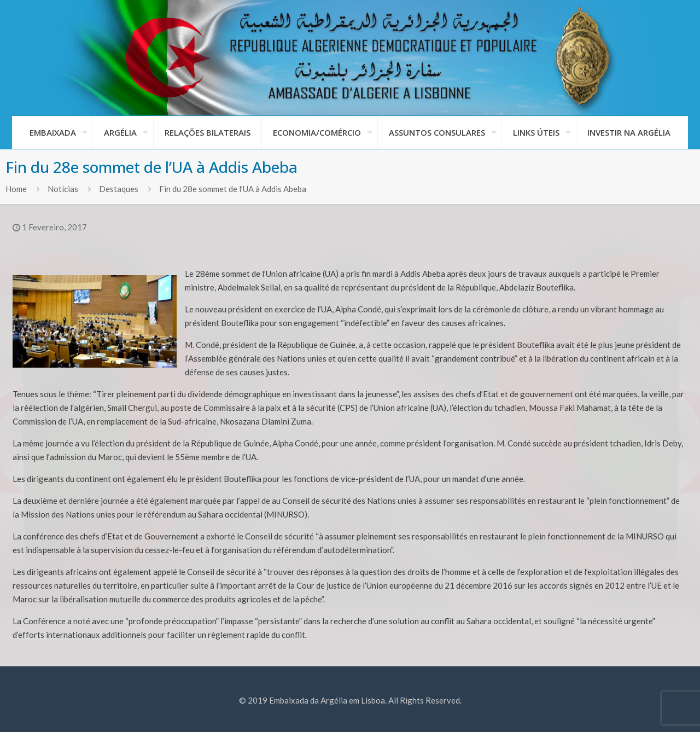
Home (16, 189)
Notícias (63, 189)
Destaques (119, 189)
